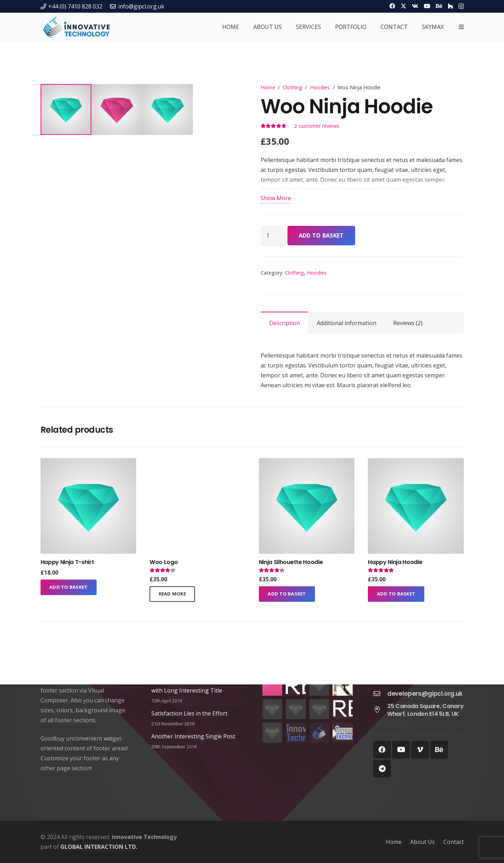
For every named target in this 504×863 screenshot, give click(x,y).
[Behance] (439, 6)
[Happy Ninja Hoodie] (416, 463)
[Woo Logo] (197, 463)
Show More (276, 198)
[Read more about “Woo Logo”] (172, 594)
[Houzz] (450, 6)
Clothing (293, 87)
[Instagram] (461, 6)
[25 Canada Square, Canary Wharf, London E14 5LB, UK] (380, 710)
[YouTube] (427, 6)
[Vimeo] (420, 750)
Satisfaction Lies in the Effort (189, 713)
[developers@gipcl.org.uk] (380, 694)
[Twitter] (403, 6)
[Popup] (461, 27)
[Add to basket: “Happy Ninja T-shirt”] (69, 587)
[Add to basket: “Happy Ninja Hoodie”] (396, 594)
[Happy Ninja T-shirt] (88, 463)
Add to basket (321, 235)
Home (268, 87)
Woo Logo (164, 562)
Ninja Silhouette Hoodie (291, 562)
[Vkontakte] (415, 6)
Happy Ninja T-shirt (67, 562)
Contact (454, 842)
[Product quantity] (273, 235)
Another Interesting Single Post (193, 736)
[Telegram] (382, 769)
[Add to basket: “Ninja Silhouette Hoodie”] (287, 594)
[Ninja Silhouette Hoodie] (307, 463)
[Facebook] (392, 6)
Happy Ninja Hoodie (395, 562)
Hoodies (320, 87)
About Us (423, 842)
